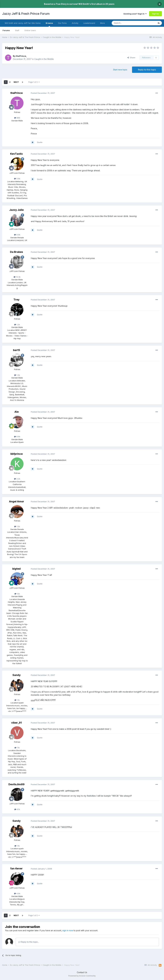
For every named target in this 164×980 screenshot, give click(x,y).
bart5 (17, 350)
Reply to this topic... (29, 942)
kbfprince (17, 454)
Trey (16, 300)
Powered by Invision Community (82, 976)
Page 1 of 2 (34, 82)
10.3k (17, 277)
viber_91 (16, 723)
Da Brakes (16, 252)
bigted (16, 569)
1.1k (17, 700)
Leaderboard (89, 23)
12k (17, 594)
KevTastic (17, 154)
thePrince (21, 56)
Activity (75, 23)
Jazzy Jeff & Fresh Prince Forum (26, 14)
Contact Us (82, 972)
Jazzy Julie (16, 210)
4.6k (17, 893)
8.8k (17, 437)
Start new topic (120, 70)
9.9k (17, 235)
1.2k (17, 325)
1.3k (17, 375)
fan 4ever (16, 868)
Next (16, 82)
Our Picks (62, 23)
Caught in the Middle (44, 59)
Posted (43, 93)
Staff (17, 30)
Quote (40, 142)
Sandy (17, 675)
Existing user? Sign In (135, 14)
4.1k (17, 809)
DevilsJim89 (16, 784)
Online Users (30, 30)
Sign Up (155, 14)
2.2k (17, 479)
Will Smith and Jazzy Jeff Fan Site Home (23, 23)
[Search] (126, 23)
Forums (6, 30)
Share (131, 58)
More (102, 23)
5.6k (17, 179)
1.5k (17, 526)
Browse (49, 24)
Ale (17, 412)
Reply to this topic (147, 70)
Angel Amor (17, 501)
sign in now (68, 930)
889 (17, 118)
